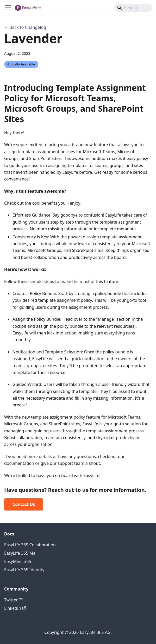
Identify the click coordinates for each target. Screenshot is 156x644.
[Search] (133, 8)
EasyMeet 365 (18, 561)
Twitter (13, 600)
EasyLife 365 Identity (24, 570)
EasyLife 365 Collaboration (30, 545)
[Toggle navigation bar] (8, 8)
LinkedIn (15, 608)
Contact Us (24, 504)
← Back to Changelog (25, 27)
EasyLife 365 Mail (21, 553)
